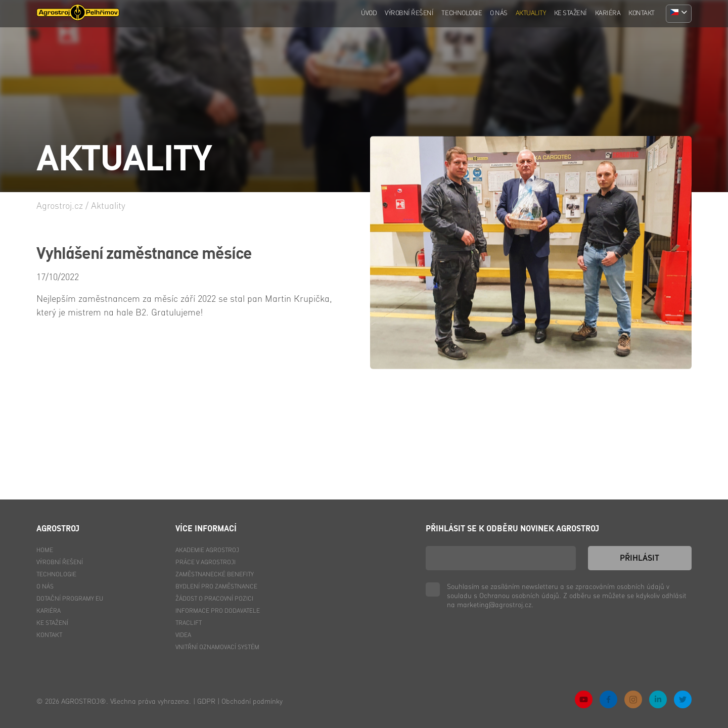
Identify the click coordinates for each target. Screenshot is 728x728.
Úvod (369, 13)
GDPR (206, 702)
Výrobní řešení (409, 13)
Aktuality (531, 13)
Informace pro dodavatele (218, 611)
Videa (183, 635)
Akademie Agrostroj (207, 551)
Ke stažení (571, 13)
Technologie (462, 13)
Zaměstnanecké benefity (215, 575)
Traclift (189, 623)
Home (45, 551)
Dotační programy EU (70, 599)
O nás (499, 13)
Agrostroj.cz (60, 206)
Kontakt (642, 13)
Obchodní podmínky (252, 702)
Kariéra (608, 13)
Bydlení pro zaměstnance (216, 587)
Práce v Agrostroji (206, 563)
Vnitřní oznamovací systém (217, 648)
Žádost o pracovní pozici (214, 599)
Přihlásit (640, 559)
